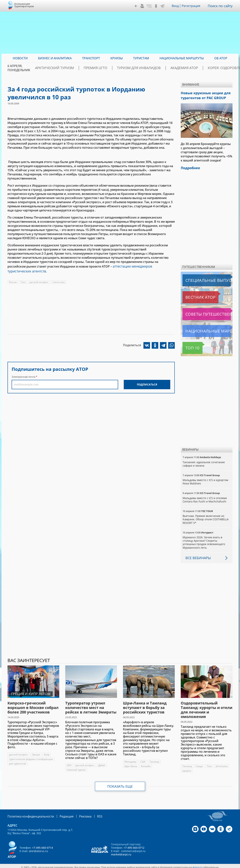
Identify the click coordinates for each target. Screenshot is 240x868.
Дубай (102, 763)
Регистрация (193, 6)
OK (157, 6)
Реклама (78, 814)
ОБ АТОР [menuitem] (221, 58)
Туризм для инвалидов (140, 68)
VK (150, 6)
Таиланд (154, 759)
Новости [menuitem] (20, 58)
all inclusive (222, 764)
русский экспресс (39, 281)
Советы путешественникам (203, 312)
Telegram (163, 6)
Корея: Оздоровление (214, 68)
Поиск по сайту (221, 6)
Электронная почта (23, 375)
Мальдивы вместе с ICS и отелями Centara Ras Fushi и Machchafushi (205, 497)
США (143, 759)
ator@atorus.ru (38, 848)
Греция (36, 752)
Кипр (47, 752)
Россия (13, 281)
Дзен (137, 6)
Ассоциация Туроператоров (24, 5)
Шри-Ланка (131, 764)
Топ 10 (188, 346)
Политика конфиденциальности (28, 814)
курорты (187, 768)
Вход (176, 6)
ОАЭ (69, 763)
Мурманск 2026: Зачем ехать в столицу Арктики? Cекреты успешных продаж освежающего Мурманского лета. (204, 540)
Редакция (60, 814)
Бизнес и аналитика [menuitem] (55, 58)
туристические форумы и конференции (31, 757)
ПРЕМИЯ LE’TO (104, 68)
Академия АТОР (178, 68)
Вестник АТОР (193, 295)
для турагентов (17, 761)
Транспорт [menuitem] (91, 58)
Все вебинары (197, 556)
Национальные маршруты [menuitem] (182, 58)
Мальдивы (130, 759)
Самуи (199, 764)
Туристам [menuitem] (141, 58)
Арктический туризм (70, 68)
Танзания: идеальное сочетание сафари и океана (204, 462)
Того (23, 281)
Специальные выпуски (200, 278)
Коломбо (146, 764)
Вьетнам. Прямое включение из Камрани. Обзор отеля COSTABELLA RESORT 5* (206, 517)
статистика (59, 281)
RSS (91, 814)
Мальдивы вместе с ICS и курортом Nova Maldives (206, 479)
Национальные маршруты (202, 329)
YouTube (143, 6)
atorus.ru (198, 865)
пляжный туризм (76, 767)
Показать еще (120, 784)
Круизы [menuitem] (117, 58)
